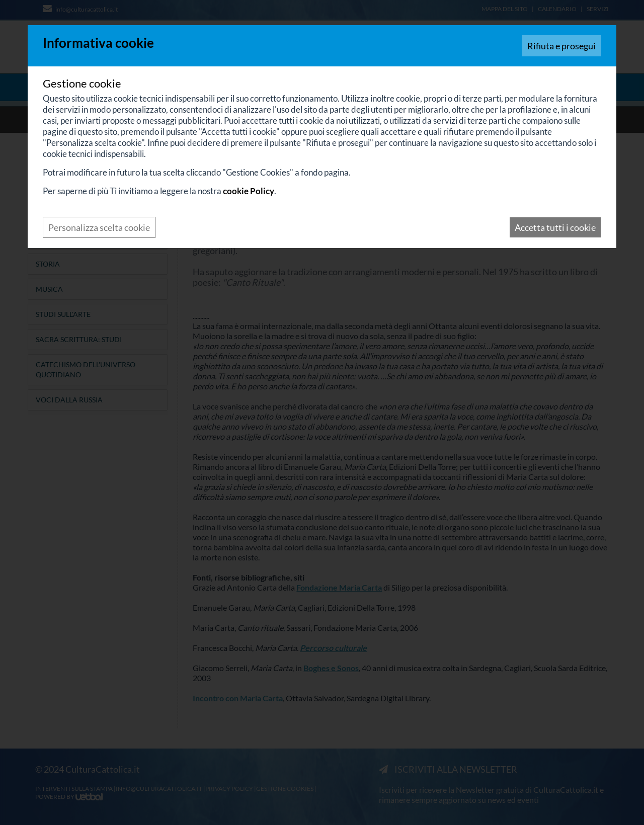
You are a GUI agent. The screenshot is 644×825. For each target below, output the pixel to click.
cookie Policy (249, 191)
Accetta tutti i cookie (555, 227)
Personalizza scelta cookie (99, 227)
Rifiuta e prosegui (561, 46)
